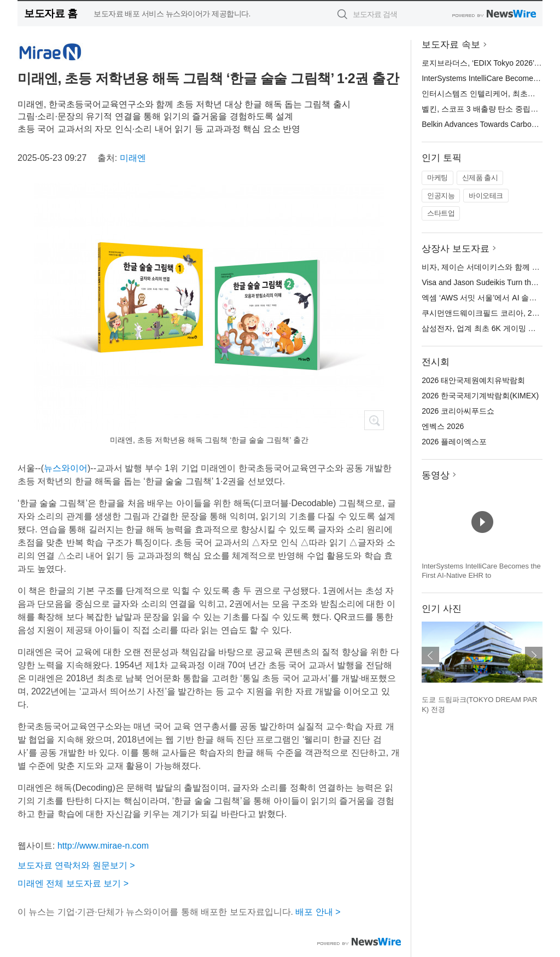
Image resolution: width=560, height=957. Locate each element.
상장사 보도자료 (456, 249)
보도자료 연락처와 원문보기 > (76, 865)
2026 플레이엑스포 (454, 442)
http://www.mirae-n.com (103, 846)
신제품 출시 (480, 178)
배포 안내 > (318, 912)
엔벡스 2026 (443, 426)
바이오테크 (486, 196)
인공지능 (441, 196)
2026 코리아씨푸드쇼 (458, 411)
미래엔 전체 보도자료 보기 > (73, 883)
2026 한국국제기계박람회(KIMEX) (480, 396)
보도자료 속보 (451, 45)
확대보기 (374, 420)
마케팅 (437, 178)
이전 (430, 656)
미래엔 (133, 158)
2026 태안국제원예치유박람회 (473, 380)
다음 (534, 656)
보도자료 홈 (51, 13)
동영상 (436, 475)
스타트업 (441, 213)
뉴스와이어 (66, 468)
